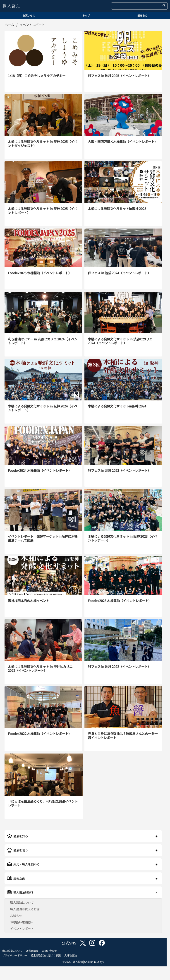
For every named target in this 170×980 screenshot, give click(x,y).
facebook (102, 943)
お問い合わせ (49, 951)
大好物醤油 (71, 955)
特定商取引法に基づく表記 (46, 955)
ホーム (9, 25)
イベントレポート (22, 929)
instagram (92, 943)
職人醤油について (22, 903)
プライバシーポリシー (15, 955)
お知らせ (16, 916)
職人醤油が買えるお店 (25, 909)
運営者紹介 (32, 951)
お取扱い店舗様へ (22, 922)
